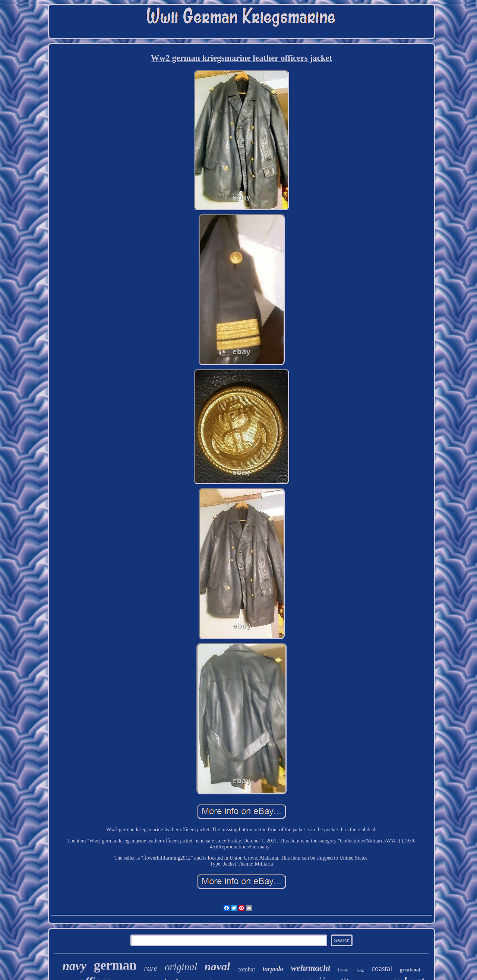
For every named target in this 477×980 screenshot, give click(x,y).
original (181, 967)
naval (217, 966)
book (343, 970)
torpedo (273, 969)
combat (246, 969)
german (115, 965)
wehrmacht (310, 968)
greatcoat (410, 970)
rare (151, 968)
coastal (382, 968)
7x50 (360, 971)
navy (75, 966)
